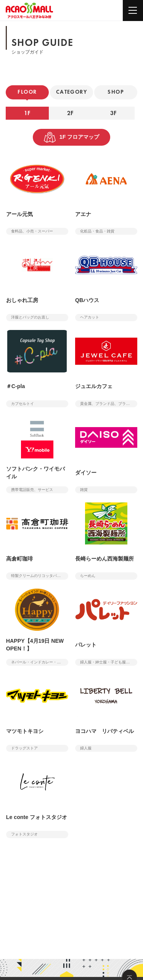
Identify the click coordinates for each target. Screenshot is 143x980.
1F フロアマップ (72, 137)
